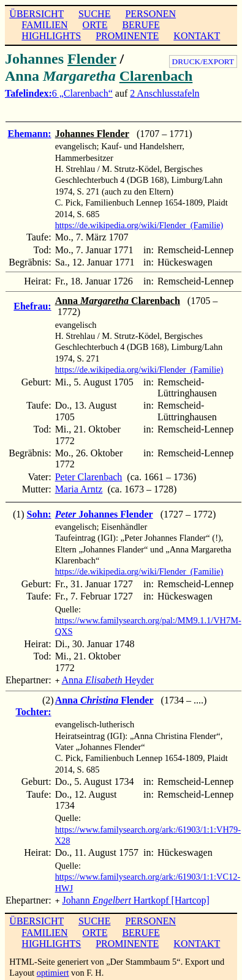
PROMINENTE (127, 36)
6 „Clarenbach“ (82, 93)
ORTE (95, 25)
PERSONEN (150, 14)
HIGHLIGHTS (51, 36)
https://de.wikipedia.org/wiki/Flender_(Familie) (139, 225)
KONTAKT (197, 36)
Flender (92, 59)
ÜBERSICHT (36, 14)
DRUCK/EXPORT (203, 61)
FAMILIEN (44, 25)
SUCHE (94, 14)
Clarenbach (156, 76)
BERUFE (141, 25)
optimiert (53, 970)
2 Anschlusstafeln (164, 93)
